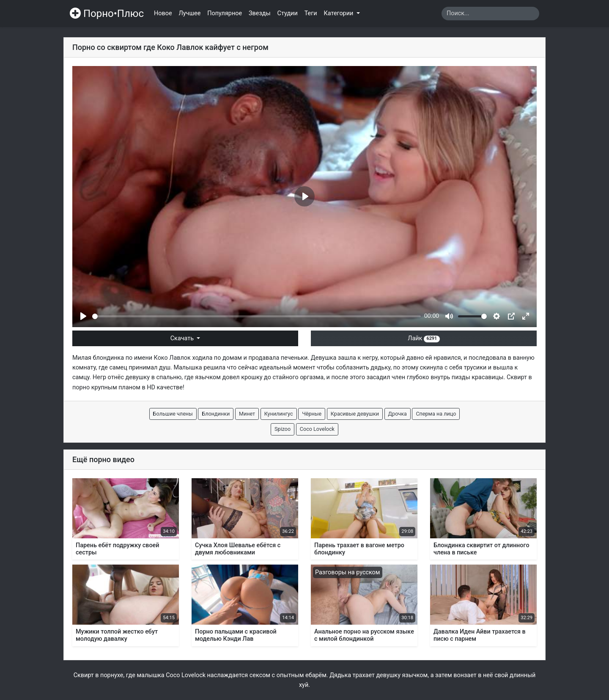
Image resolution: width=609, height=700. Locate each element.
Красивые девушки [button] (355, 414)
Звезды (260, 13)
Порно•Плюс (107, 14)
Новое (163, 13)
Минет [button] (247, 414)
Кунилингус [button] (279, 414)
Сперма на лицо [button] (436, 414)
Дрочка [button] (398, 414)
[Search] (490, 14)
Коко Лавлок (172, 358)
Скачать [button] (183, 338)
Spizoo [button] (283, 429)
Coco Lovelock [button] (317, 429)
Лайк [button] (424, 338)
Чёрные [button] (312, 414)
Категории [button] (339, 13)
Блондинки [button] (216, 414)
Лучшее (190, 13)
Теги (311, 13)
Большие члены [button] (173, 414)
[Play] (83, 316)
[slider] (256, 316)
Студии (288, 13)
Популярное (225, 13)
